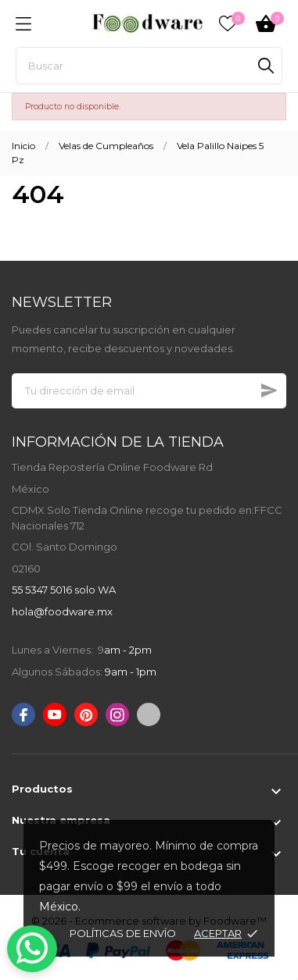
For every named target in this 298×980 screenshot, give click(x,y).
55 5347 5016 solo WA (64, 590)
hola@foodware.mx (62, 611)
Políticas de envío (123, 933)
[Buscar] (149, 66)
